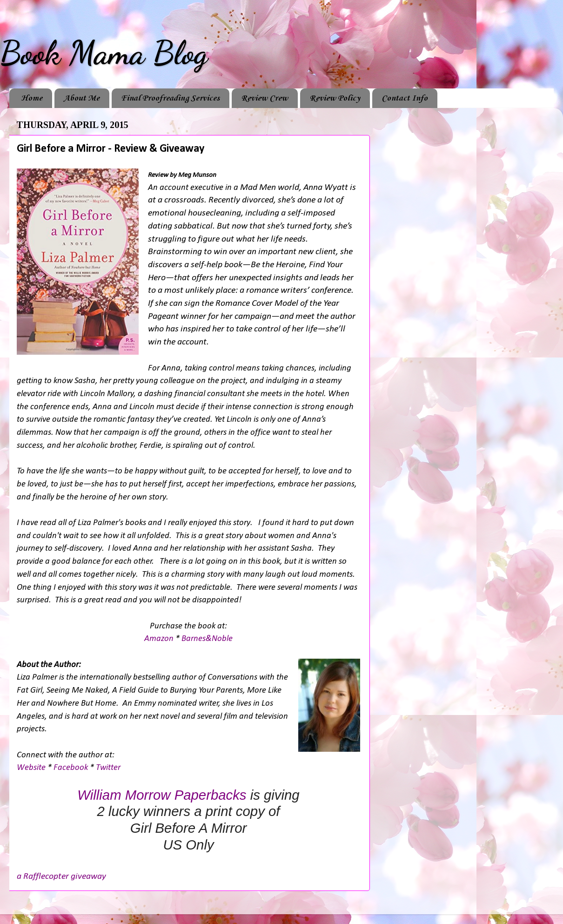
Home (32, 98)
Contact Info (405, 98)
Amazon (159, 639)
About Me (82, 98)
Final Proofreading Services (170, 98)
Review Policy (335, 98)
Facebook (71, 768)
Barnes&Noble (207, 639)
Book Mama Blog (104, 53)
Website (31, 768)
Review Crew (265, 98)
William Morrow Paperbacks (162, 795)
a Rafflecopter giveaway (61, 877)
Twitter (108, 768)
